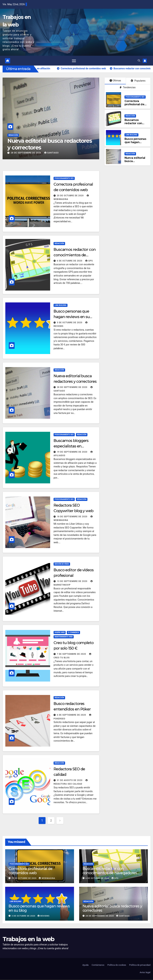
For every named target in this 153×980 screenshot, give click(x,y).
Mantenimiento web (64, 637)
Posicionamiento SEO (135, 97)
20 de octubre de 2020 (71, 196)
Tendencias (128, 88)
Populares (138, 81)
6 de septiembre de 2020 (72, 715)
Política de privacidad (140, 965)
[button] (139, 61)
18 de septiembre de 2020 (72, 517)
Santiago (59, 153)
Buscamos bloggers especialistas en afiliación (71, 446)
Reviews (44, 916)
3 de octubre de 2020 (70, 323)
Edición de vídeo (62, 564)
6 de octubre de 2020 (70, 261)
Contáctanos (98, 965)
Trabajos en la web (28, 940)
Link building (131, 135)
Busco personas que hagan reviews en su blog (135, 144)
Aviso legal (145, 973)
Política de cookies (117, 965)
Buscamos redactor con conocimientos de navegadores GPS (75, 256)
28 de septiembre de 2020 (34, 153)
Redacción (21, 135)
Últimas (115, 81)
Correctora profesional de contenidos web (136, 105)
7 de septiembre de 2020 (72, 654)
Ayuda (86, 965)
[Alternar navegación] (74, 61)
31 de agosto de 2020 (70, 781)
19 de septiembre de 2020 (72, 452)
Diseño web (60, 633)
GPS (89, 261)
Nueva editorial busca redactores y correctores (57, 144)
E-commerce (73, 633)
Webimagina (47, 879)
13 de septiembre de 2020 (72, 582)
